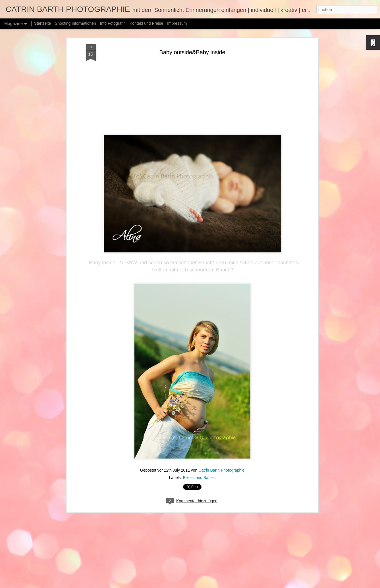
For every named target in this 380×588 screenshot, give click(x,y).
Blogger (264, 585)
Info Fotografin (113, 23)
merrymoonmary (229, 585)
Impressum (177, 23)
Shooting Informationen (75, 23)
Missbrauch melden (285, 585)
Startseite (42, 23)
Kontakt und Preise (146, 23)
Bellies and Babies (199, 470)
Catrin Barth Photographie (221, 463)
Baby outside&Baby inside (192, 45)
